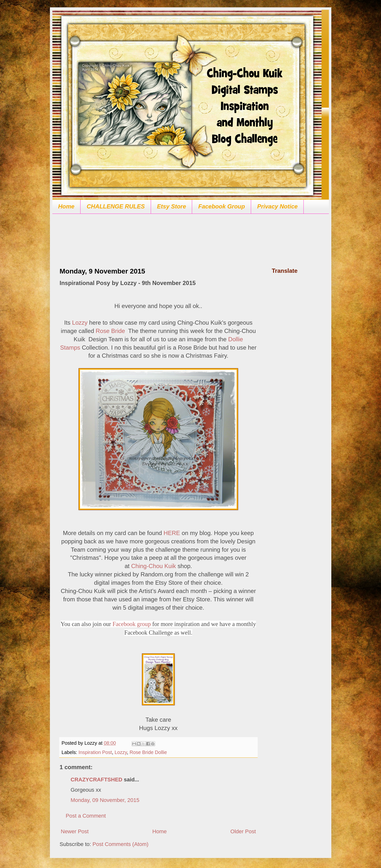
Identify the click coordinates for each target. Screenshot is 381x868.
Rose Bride (110, 331)
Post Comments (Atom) (121, 844)
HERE (172, 533)
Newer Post (75, 831)
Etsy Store (172, 206)
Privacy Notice (277, 206)
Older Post (243, 831)
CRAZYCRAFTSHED (97, 780)
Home (66, 206)
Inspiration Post (95, 752)
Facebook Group (222, 206)
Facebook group (132, 624)
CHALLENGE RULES (116, 206)
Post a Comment (86, 816)
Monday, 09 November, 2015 (105, 800)
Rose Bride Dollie (148, 752)
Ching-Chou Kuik (154, 566)
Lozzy (80, 323)
